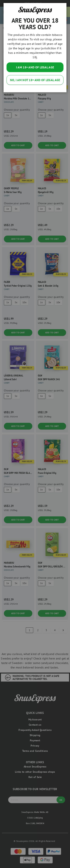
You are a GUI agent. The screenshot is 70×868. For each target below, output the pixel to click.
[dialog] (35, 434)
